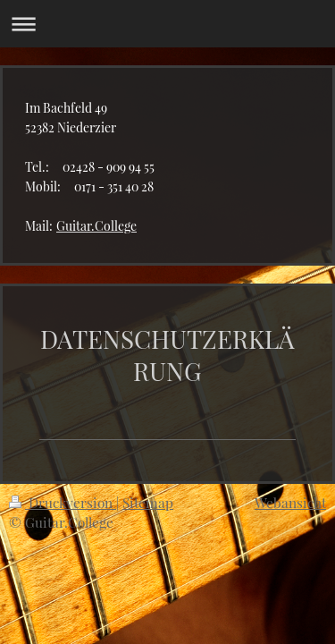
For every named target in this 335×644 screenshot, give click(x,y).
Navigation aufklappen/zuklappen (167, 24)
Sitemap (148, 502)
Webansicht (290, 502)
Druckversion (63, 502)
